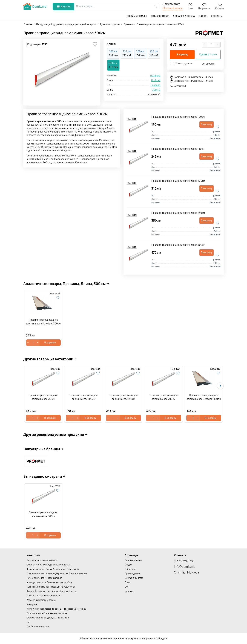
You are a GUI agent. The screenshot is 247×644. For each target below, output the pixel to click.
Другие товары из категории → (50, 359)
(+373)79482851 (171, 4)
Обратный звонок (172, 8)
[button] (220, 386)
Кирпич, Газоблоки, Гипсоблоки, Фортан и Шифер (51, 591)
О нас (128, 582)
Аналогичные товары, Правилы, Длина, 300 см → (66, 284)
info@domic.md (185, 567)
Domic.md (34, 6)
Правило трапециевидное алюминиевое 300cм (65, 33)
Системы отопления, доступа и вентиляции (48, 618)
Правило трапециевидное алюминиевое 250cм (178, 213)
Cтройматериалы (137, 16)
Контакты (217, 16)
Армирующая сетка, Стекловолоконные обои (49, 582)
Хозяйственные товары (38, 627)
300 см (156, 90)
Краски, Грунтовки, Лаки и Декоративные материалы (53, 569)
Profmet (156, 80)
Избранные (130, 569)
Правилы (155, 76)
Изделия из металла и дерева (41, 600)
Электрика (32, 604)
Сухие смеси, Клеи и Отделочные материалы (49, 565)
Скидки (203, 16)
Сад (28, 622)
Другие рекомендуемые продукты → (55, 435)
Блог (127, 587)
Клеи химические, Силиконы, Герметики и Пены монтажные (57, 574)
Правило (155, 85)
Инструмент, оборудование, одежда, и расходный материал (56, 609)
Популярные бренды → (43, 449)
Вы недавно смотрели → (44, 476)
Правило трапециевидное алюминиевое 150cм (178, 149)
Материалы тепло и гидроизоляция (44, 578)
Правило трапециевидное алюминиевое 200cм (178, 181)
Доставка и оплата (184, 16)
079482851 (178, 86)
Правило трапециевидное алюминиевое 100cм (178, 117)
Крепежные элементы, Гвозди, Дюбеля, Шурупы (51, 587)
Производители (160, 16)
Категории (33, 555)
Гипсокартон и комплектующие (42, 560)
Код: (132, 119)
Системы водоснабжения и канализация (47, 613)
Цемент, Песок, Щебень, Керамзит (44, 596)
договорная (208, 64)
